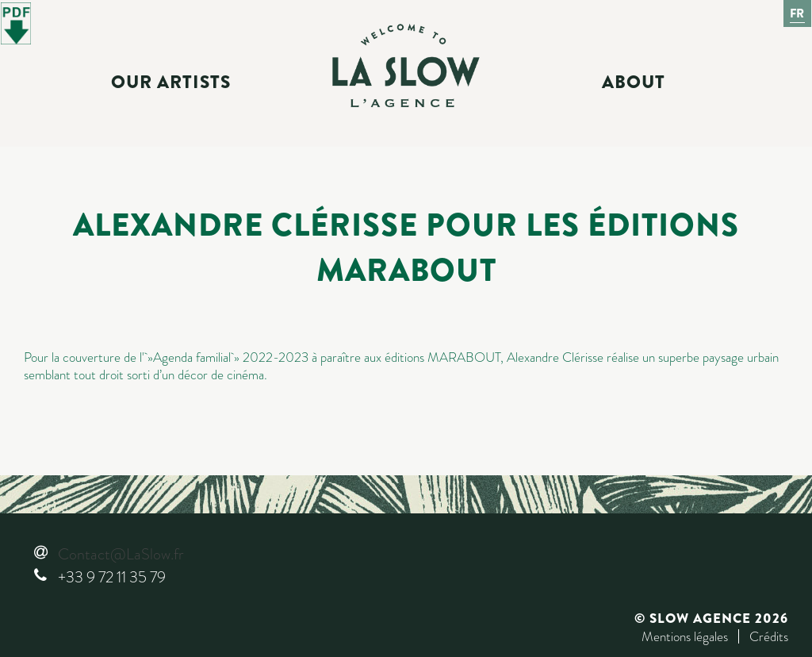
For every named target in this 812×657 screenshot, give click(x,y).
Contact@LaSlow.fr (121, 554)
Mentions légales (685, 636)
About (634, 83)
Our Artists (171, 83)
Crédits (769, 636)
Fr (798, 13)
